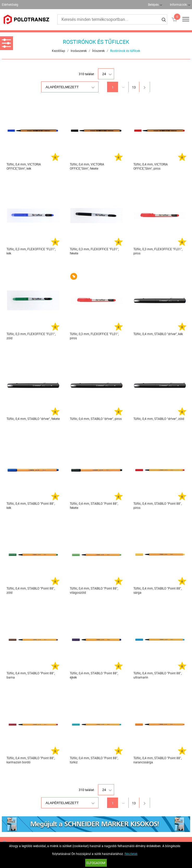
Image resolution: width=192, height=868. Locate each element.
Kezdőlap (58, 51)
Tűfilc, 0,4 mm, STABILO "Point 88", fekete (94, 506)
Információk (178, 4)
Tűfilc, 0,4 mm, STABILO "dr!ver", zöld (159, 419)
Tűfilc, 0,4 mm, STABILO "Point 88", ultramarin (157, 675)
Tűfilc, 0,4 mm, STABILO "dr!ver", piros (96, 419)
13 (134, 87)
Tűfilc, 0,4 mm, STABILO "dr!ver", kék (158, 334)
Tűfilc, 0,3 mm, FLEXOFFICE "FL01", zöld (31, 336)
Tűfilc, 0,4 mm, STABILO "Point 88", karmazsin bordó (31, 760)
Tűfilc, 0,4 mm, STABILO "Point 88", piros (157, 506)
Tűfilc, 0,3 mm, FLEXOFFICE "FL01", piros (158, 251)
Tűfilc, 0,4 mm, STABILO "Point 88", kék (31, 506)
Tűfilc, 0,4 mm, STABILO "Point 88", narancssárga (157, 760)
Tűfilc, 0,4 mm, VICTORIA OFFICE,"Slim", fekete (87, 166)
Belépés (153, 4)
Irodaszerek (79, 51)
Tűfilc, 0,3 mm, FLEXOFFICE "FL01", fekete (94, 251)
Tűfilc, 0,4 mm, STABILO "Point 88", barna (31, 675)
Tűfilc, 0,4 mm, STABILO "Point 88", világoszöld (94, 590)
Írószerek (98, 51)
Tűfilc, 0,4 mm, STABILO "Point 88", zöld (31, 590)
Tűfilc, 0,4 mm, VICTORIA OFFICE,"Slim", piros (151, 166)
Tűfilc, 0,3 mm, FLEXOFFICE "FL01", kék (31, 251)
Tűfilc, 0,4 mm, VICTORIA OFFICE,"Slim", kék (24, 166)
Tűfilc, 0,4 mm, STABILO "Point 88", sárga (157, 590)
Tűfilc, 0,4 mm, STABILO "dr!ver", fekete (33, 419)
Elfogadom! (96, 863)
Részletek (131, 854)
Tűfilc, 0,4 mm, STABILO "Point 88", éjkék (94, 675)
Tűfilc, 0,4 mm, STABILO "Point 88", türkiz (94, 760)
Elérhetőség (10, 4)
